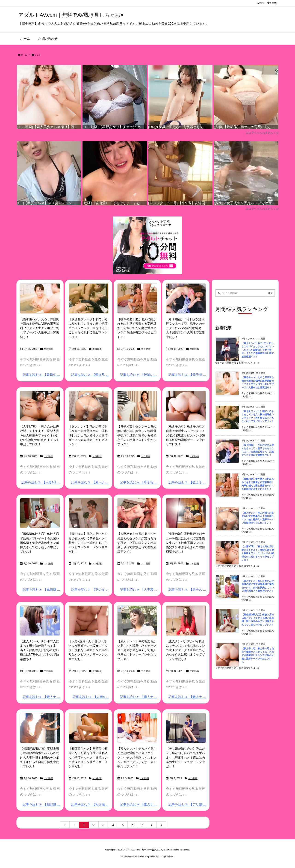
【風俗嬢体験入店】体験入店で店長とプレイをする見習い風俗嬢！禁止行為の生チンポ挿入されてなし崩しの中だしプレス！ (40, 543)
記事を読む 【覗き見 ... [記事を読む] (90, 375)
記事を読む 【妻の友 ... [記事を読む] (90, 590)
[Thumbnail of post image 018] (40, 513)
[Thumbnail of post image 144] (137, 298)
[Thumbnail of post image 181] (137, 620)
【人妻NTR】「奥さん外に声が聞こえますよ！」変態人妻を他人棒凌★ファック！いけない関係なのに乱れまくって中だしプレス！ (40, 435)
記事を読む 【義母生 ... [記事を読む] (41, 375)
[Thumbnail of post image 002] (186, 298)
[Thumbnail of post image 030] (89, 406)
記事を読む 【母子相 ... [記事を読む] (187, 375)
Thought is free (166, 856)
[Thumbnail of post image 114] (137, 406)
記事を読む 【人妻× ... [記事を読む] (91, 697)
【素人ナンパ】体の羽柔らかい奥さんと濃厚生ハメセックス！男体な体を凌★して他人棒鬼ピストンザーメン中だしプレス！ (137, 650)
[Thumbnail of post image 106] (137, 513)
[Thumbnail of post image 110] (186, 513)
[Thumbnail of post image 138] (40, 620)
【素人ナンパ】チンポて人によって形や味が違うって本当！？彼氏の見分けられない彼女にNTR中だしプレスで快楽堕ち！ (40, 650)
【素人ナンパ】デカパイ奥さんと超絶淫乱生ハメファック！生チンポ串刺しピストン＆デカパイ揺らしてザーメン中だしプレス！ (137, 757)
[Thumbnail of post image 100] (40, 298)
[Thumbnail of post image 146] (89, 513)
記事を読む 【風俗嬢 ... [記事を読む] (41, 590)
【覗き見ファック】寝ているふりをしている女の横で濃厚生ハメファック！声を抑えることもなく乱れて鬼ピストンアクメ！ (88, 328)
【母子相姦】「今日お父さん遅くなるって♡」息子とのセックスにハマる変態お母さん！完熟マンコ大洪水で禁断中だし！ (185, 328)
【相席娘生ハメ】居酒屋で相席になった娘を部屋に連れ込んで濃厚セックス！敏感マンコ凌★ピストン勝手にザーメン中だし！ (88, 757)
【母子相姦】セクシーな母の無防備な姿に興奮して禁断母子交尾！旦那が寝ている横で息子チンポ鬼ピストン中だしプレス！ (137, 435)
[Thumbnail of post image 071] (89, 620)
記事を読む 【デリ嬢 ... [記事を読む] (187, 804)
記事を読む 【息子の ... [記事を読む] (187, 590)
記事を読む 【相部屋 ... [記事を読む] (41, 804)
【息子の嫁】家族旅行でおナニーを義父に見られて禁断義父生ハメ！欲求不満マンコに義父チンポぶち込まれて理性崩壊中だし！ (185, 543)
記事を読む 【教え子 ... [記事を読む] (187, 482)
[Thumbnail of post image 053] (40, 728)
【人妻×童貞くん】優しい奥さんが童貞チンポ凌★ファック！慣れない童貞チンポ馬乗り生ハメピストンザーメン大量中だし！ (88, 650)
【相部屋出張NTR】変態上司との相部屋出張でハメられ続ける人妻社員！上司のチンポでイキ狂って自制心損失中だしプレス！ (40, 757)
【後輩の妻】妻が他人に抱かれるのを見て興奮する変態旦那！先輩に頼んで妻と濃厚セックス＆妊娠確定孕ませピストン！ (137, 328)
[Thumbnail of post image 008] (89, 298)
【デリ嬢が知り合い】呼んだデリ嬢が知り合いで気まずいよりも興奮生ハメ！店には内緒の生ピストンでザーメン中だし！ (185, 757)
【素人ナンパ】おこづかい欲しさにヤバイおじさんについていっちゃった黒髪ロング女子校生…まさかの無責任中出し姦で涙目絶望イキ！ (258, 350)
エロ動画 (48, 349)
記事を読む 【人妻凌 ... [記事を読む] (139, 590)
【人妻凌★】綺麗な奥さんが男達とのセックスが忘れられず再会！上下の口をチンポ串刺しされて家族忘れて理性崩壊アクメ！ (137, 543)
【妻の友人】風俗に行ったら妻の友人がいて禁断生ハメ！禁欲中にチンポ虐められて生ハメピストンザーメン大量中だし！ (88, 543)
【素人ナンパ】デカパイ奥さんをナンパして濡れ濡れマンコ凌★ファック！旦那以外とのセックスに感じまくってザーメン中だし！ (185, 650)
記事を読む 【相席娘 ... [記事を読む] (90, 804)
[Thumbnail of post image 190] (186, 406)
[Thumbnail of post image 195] (40, 406)
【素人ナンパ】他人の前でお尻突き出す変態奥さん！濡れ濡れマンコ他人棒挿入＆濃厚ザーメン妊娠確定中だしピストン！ (88, 435)
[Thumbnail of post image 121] (186, 728)
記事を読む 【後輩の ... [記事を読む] (139, 375)
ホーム (24, 55)
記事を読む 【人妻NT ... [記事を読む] (41, 482)
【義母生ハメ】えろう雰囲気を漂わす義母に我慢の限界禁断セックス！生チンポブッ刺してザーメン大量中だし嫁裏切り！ (40, 328)
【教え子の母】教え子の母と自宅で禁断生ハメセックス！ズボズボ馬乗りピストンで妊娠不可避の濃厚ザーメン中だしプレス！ (185, 435)
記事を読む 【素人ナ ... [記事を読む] (90, 482)
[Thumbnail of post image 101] (137, 728)
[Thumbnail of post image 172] (186, 620)
